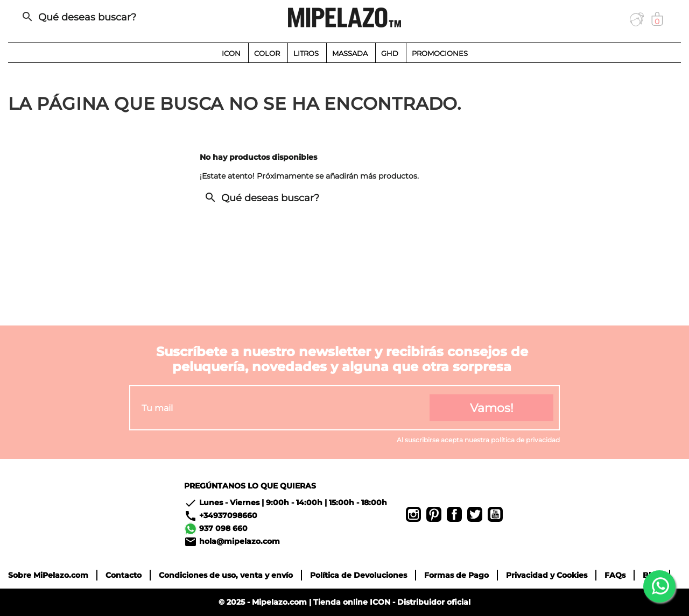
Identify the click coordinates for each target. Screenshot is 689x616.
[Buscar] (121, 17)
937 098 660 (223, 528)
